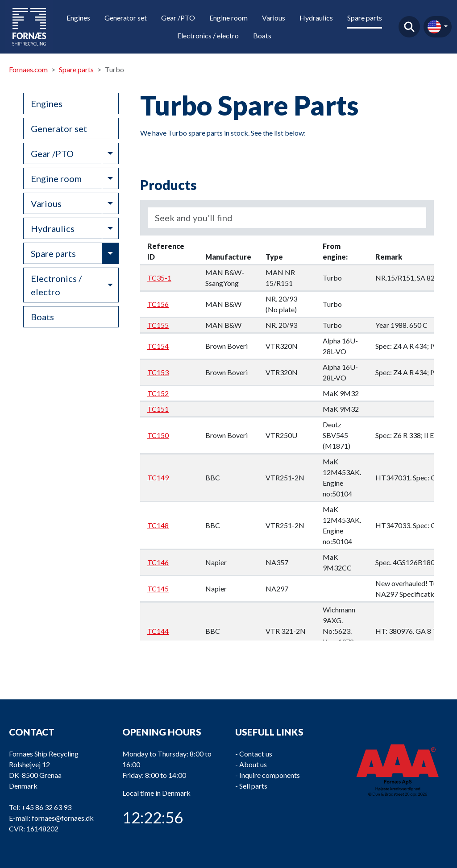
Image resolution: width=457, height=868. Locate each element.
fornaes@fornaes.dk (63, 818)
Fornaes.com (28, 69)
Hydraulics (316, 18)
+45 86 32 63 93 (46, 807)
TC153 (158, 372)
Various (274, 18)
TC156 (158, 304)
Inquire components (270, 775)
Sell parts (253, 786)
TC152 (158, 393)
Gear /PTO (178, 18)
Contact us (256, 754)
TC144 (158, 631)
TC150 (158, 435)
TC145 (158, 589)
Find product (409, 27)
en (434, 27)
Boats (262, 35)
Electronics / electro (208, 35)
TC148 (158, 525)
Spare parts (365, 18)
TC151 (158, 409)
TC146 (158, 562)
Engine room (228, 18)
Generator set (126, 18)
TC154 (158, 346)
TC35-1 (159, 278)
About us (253, 764)
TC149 (158, 477)
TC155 (158, 325)
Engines (78, 18)
